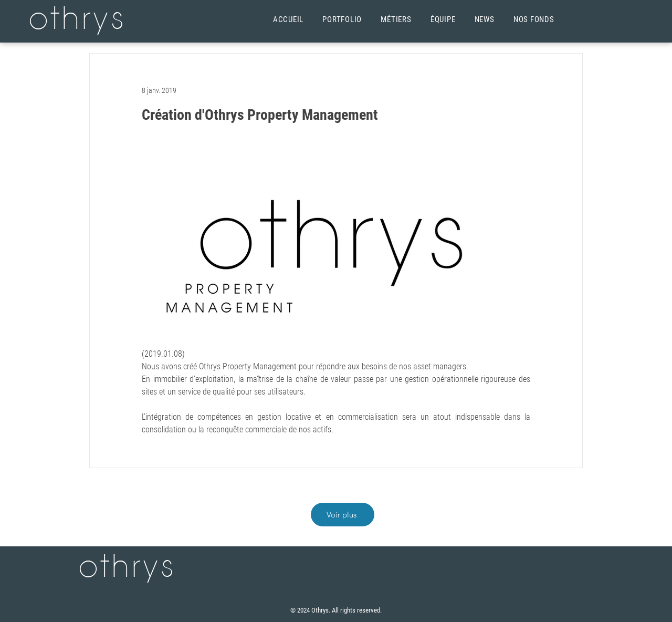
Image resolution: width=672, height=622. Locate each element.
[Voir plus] (343, 515)
